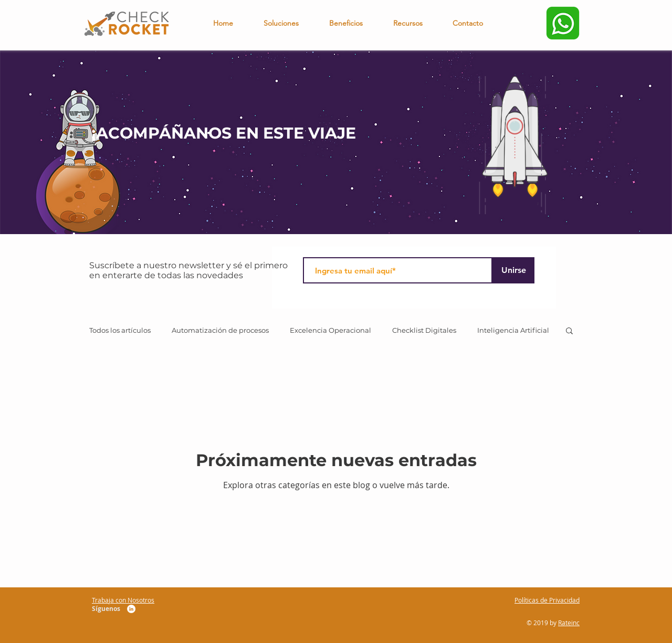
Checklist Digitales (424, 330)
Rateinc (569, 623)
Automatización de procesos (220, 330)
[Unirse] (513, 270)
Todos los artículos (120, 330)
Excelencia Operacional (330, 330)
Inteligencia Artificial (513, 330)
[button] (569, 331)
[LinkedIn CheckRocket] (131, 609)
